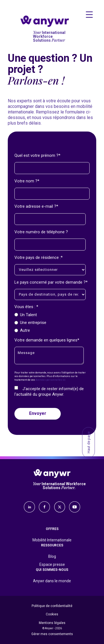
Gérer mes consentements (52, 634)
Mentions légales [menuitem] (52, 623)
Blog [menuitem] (52, 556)
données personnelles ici (50, 380)
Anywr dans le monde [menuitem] (52, 581)
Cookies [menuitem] (52, 614)
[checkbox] (51, 323)
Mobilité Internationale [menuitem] (52, 540)
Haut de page (89, 442)
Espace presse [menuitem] (52, 564)
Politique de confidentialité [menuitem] (52, 606)
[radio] (51, 315)
